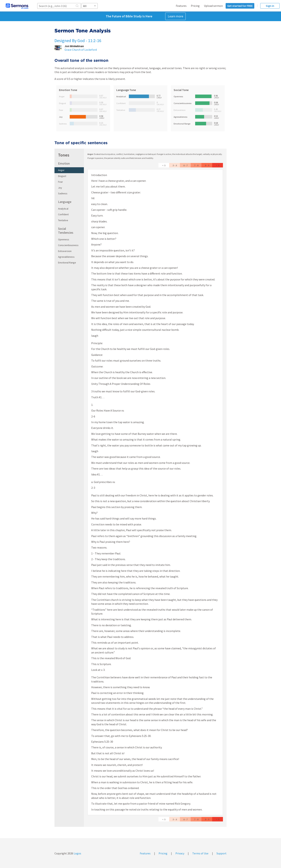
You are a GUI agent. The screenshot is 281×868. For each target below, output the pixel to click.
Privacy (180, 853)
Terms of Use (200, 853)
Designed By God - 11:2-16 (78, 41)
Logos (77, 853)
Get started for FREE (240, 6)
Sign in (270, 6)
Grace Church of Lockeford (81, 50)
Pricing (195, 6)
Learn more (175, 16)
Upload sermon (213, 6)
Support (222, 853)
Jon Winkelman (74, 46)
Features (181, 6)
